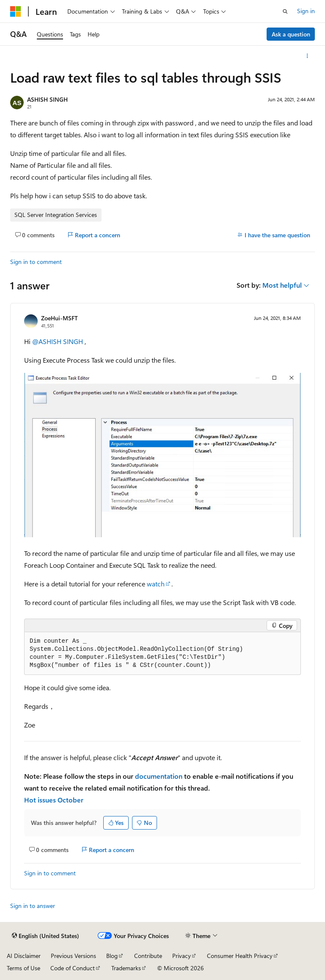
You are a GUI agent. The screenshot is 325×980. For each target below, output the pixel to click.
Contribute (148, 956)
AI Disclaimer (24, 956)
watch (156, 584)
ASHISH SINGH (47, 99)
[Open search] (285, 11)
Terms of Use (23, 968)
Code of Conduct (73, 968)
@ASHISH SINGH (58, 341)
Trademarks (126, 968)
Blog (112, 956)
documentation (159, 776)
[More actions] (307, 56)
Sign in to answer (33, 906)
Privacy (182, 956)
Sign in (306, 11)
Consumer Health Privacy (240, 956)
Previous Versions (73, 956)
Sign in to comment (36, 262)
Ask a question (291, 34)
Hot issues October (54, 800)
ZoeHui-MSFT (59, 318)
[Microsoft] (16, 11)
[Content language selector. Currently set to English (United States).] (45, 936)
